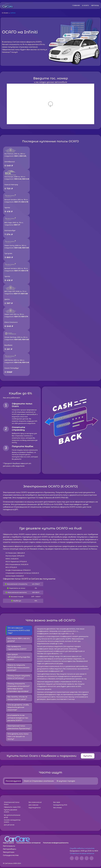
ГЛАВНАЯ (76, 5)
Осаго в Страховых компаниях (39, 781)
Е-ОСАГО (86, 5)
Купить (88, 756)
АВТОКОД (95, 5)
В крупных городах (66, 781)
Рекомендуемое (13, 781)
